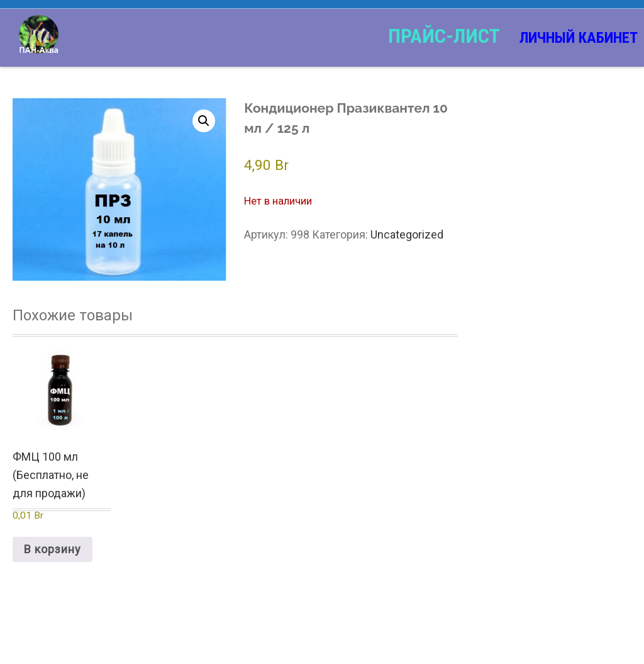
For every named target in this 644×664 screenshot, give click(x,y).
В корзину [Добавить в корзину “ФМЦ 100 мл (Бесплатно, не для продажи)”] (53, 549)
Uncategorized (407, 234)
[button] (204, 121)
